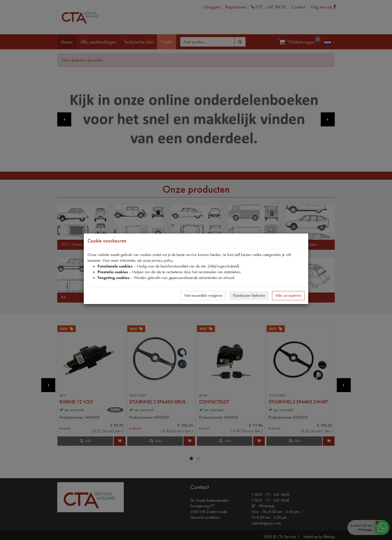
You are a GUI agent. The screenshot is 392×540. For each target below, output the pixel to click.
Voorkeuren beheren (249, 295)
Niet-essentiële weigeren (203, 295)
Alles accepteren (288, 295)
